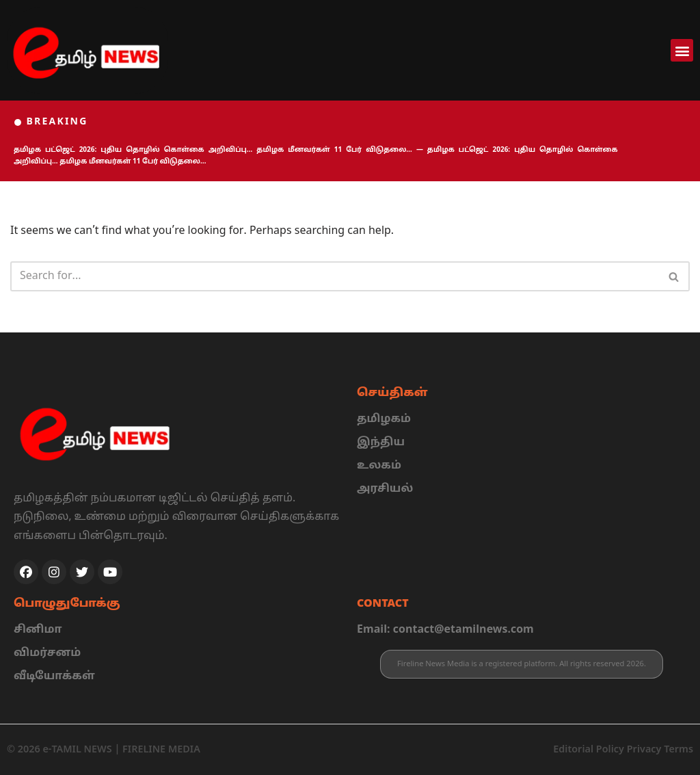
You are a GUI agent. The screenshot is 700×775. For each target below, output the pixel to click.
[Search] (335, 276)
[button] (682, 50)
